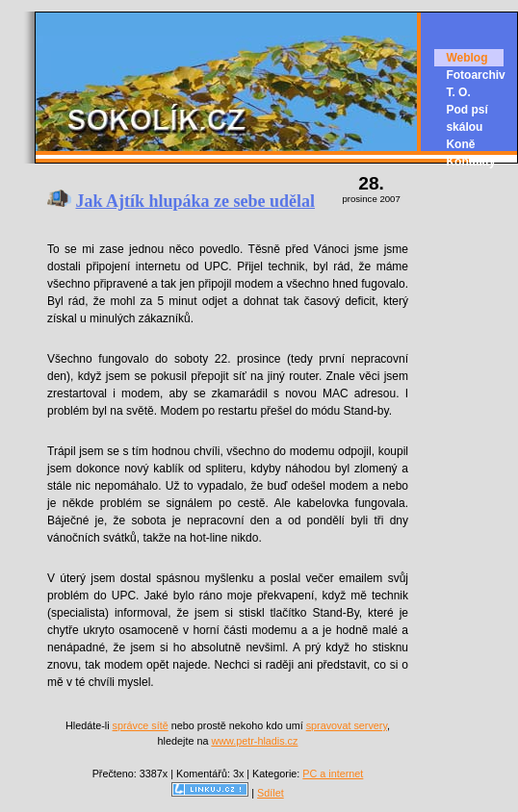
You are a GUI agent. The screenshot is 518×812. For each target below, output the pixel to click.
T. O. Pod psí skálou (466, 110)
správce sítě (141, 725)
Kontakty (470, 162)
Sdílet (271, 793)
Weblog (466, 58)
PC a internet (333, 774)
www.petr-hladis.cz (254, 741)
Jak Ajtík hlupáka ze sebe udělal (196, 201)
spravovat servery (347, 725)
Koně (460, 144)
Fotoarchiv (475, 75)
